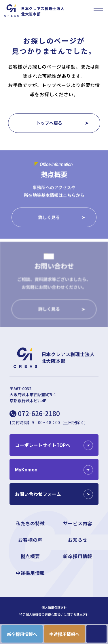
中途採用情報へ (64, 634)
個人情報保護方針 (54, 608)
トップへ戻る (49, 123)
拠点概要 (30, 556)
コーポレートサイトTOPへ (43, 445)
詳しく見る (49, 217)
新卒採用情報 (78, 556)
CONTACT (96, 634)
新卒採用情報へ (22, 634)
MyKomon (26, 469)
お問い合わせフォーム (38, 494)
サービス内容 (78, 523)
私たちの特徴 (30, 523)
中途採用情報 (30, 573)
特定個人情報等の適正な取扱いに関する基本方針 (54, 614)
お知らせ (78, 540)
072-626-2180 (39, 413)
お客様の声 (30, 540)
